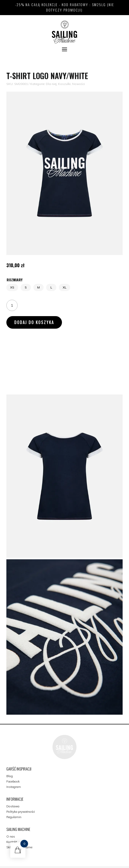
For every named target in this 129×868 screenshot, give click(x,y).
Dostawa (13, 806)
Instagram (14, 787)
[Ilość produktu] (12, 305)
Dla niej (51, 84)
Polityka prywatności (21, 812)
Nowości (79, 84)
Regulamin (14, 817)
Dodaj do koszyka (34, 322)
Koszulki (64, 84)
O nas (11, 836)
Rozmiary (15, 280)
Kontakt (12, 842)
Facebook (13, 781)
